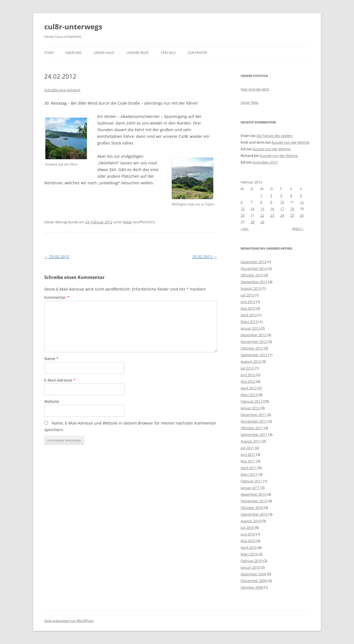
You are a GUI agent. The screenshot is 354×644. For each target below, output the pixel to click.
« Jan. (245, 229)
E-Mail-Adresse (60, 380)
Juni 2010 (248, 534)
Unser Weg (249, 102)
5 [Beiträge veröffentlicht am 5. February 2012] (301, 195)
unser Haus (104, 53)
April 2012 (249, 388)
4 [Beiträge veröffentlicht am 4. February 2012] (291, 195)
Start (49, 53)
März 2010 (249, 554)
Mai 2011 (248, 461)
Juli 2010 (247, 527)
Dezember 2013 (253, 262)
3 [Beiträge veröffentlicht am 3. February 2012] (281, 195)
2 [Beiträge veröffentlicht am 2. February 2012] (271, 195)
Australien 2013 (265, 162)
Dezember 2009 (253, 574)
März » (298, 229)
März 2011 (249, 474)
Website (52, 401)
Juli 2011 (247, 448)
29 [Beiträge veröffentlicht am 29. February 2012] (262, 222)
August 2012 (251, 361)
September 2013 (254, 282)
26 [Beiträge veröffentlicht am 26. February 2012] (302, 215)
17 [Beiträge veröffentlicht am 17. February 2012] (282, 209)
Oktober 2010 (252, 508)
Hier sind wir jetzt (255, 89)
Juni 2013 (248, 302)
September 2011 (254, 434)
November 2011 (254, 421)
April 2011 (249, 468)
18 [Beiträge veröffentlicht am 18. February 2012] (292, 209)
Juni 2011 (248, 454)
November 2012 (254, 342)
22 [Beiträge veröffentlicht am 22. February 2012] (262, 215)
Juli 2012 (247, 368)
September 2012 (254, 355)
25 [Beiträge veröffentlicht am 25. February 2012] (292, 215)
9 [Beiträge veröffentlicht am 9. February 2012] (271, 202)
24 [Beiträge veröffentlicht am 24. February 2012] (282, 215)
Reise (127, 222)
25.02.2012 (205, 257)
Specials (168, 53)
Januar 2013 (250, 328)
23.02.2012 (57, 257)
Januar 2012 (250, 408)
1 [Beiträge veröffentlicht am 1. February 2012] (261, 195)
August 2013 (251, 288)
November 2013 (254, 268)
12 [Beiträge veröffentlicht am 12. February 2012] (302, 202)
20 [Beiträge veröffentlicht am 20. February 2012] (243, 215)
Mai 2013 (248, 308)
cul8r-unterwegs (73, 27)
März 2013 (249, 322)
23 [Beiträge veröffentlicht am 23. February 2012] (272, 215)
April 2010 (249, 547)
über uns (73, 53)
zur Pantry (198, 53)
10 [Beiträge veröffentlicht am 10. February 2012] (282, 202)
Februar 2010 (251, 561)
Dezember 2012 (253, 335)
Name (51, 359)
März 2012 (249, 395)
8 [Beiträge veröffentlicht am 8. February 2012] (261, 202)
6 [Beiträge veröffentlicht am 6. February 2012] (242, 202)
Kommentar (57, 297)
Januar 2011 (250, 488)
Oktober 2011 (252, 428)
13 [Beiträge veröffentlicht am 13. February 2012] (243, 209)
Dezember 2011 (253, 415)
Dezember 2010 (253, 494)
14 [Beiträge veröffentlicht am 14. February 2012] (253, 209)
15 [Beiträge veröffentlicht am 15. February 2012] (262, 209)
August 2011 (251, 441)
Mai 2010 (248, 541)
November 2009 (254, 581)
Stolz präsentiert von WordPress (69, 621)
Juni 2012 (248, 375)
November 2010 (254, 501)
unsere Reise (138, 53)
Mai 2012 (248, 381)
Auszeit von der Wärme (290, 142)
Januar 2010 (250, 567)
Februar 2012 (251, 401)
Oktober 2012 (252, 348)
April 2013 (249, 315)
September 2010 (254, 514)
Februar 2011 (251, 481)
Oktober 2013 (252, 275)
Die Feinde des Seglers (274, 136)
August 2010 (251, 521)
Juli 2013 (247, 295)
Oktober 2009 (252, 587)
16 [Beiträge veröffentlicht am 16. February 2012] (272, 209)
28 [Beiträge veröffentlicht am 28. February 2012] (253, 222)
